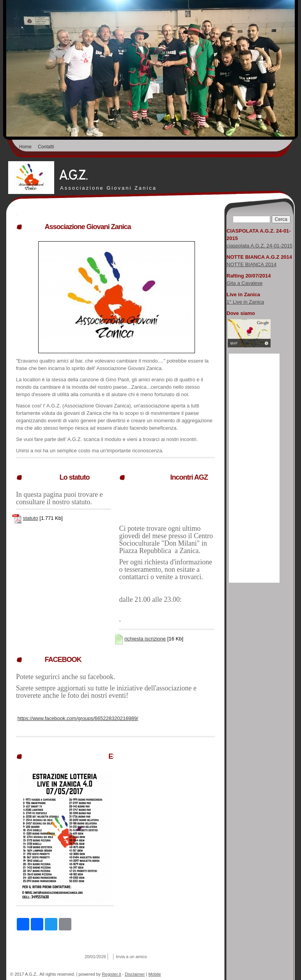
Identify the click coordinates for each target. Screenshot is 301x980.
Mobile (154, 974)
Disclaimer (135, 974)
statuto (31, 518)
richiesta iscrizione (145, 639)
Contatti (46, 147)
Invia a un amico (131, 957)
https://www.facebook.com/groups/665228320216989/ (78, 718)
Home (25, 147)
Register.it (111, 974)
